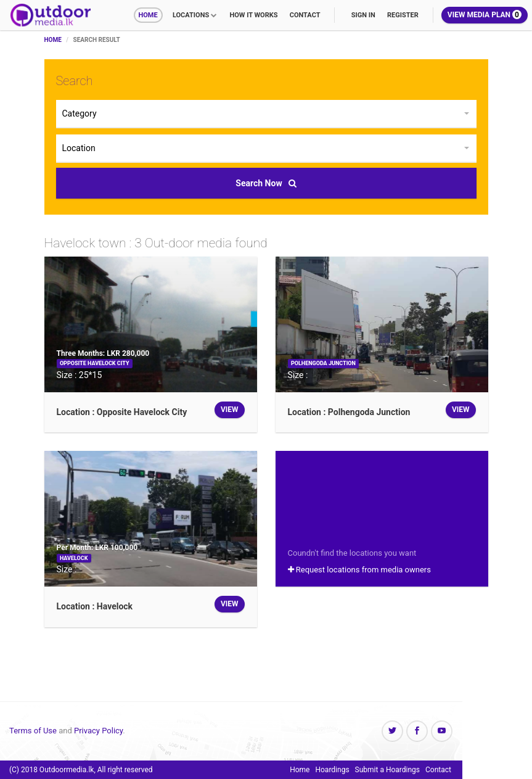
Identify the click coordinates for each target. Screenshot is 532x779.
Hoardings (332, 770)
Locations (191, 15)
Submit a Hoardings (387, 770)
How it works (253, 15)
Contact (305, 15)
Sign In (363, 15)
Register (403, 15)
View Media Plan (485, 14)
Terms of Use (33, 731)
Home (148, 15)
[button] (266, 114)
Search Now (266, 183)
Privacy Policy (98, 731)
